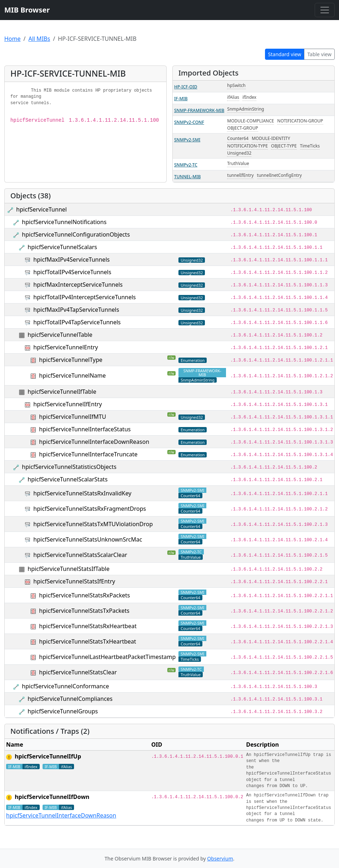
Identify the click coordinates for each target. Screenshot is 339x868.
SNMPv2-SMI (187, 140)
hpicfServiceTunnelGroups (63, 711)
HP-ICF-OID (186, 87)
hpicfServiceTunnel (41, 209)
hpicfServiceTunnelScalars (62, 247)
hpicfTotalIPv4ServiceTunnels (72, 272)
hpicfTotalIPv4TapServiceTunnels (77, 322)
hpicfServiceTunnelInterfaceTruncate (88, 454)
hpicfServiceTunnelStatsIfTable (68, 569)
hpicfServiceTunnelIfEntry (68, 404)
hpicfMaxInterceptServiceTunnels (78, 285)
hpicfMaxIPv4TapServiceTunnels (76, 310)
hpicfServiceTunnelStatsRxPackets (84, 595)
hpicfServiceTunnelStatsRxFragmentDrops (90, 509)
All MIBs (39, 39)
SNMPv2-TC (186, 165)
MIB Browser (27, 10)
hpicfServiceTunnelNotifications (64, 222)
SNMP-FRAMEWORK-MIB (199, 110)
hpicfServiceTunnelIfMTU (72, 417)
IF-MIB (181, 99)
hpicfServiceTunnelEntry (66, 347)
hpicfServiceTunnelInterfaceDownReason (94, 442)
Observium (220, 859)
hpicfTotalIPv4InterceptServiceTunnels (84, 297)
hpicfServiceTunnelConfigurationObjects (76, 234)
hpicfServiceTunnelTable (60, 335)
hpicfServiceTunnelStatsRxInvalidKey (82, 493)
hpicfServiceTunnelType (71, 360)
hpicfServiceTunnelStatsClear (78, 672)
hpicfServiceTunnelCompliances (70, 699)
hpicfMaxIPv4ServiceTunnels (71, 260)
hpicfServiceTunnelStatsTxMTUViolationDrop (93, 524)
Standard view (285, 54)
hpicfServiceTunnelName (72, 375)
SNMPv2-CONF (189, 122)
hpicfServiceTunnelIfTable (62, 392)
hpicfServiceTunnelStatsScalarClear (80, 555)
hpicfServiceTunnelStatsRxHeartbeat (88, 626)
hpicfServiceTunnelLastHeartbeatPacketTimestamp (107, 657)
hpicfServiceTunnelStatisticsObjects (69, 467)
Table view (319, 54)
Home (13, 39)
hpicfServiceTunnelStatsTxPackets (84, 611)
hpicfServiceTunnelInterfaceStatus (85, 429)
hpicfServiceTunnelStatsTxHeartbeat (87, 641)
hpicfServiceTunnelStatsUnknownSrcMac (88, 539)
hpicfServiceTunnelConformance (65, 686)
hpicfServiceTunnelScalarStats (67, 479)
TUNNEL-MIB (187, 177)
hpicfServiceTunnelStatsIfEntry (74, 581)
